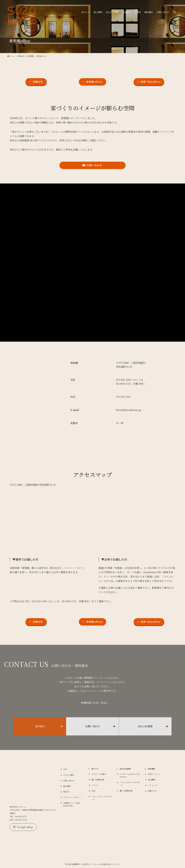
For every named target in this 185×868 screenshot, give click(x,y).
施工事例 (67, 786)
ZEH (93, 791)
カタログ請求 (69, 775)
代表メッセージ (154, 774)
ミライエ (95, 785)
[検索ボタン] (174, 12)
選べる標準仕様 (98, 780)
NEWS (66, 792)
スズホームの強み (99, 774)
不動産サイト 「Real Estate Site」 (72, 804)
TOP (65, 769)
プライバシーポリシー (72, 797)
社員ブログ (152, 791)
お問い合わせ (69, 781)
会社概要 (151, 780)
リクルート (152, 785)
